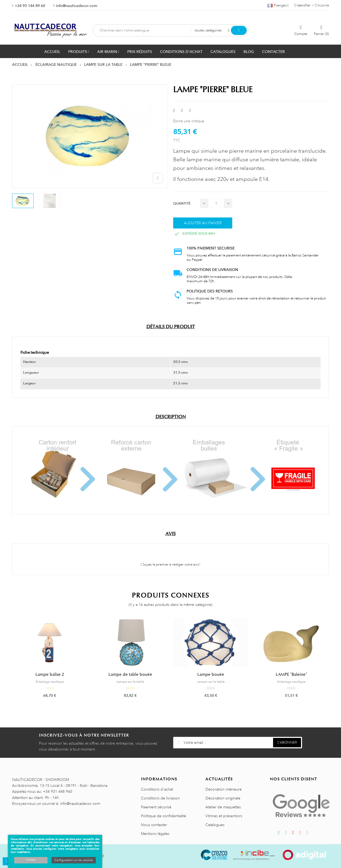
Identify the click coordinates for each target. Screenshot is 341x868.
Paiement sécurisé (156, 807)
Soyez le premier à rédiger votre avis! (171, 565)
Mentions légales (155, 834)
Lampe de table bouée (130, 674)
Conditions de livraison (160, 798)
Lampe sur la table (130, 682)
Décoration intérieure (224, 789)
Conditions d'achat (157, 789)
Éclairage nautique (50, 682)
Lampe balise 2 (50, 674)
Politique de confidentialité (164, 816)
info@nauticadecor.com (77, 6)
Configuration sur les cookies (74, 860)
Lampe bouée (211, 674)
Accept (31, 860)
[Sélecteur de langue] (278, 5)
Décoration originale (223, 798)
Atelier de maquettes (223, 807)
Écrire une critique (189, 121)
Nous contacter (154, 825)
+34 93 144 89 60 (30, 6)
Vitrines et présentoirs (224, 816)
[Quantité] (216, 203)
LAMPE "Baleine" (291, 674)
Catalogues (215, 825)
